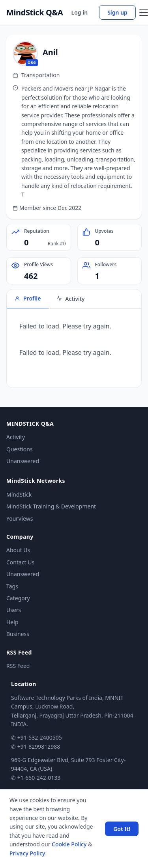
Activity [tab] (70, 299)
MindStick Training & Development (51, 506)
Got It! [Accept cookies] (122, 829)
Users (14, 610)
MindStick (19, 494)
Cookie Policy (69, 844)
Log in (80, 12)
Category (18, 598)
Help (12, 622)
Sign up (117, 12)
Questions (20, 449)
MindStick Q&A (35, 13)
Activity (16, 437)
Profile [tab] (28, 298)
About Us (18, 550)
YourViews (20, 518)
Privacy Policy (27, 853)
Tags (12, 586)
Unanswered (23, 461)
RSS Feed (18, 666)
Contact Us (20, 562)
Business (18, 634)
